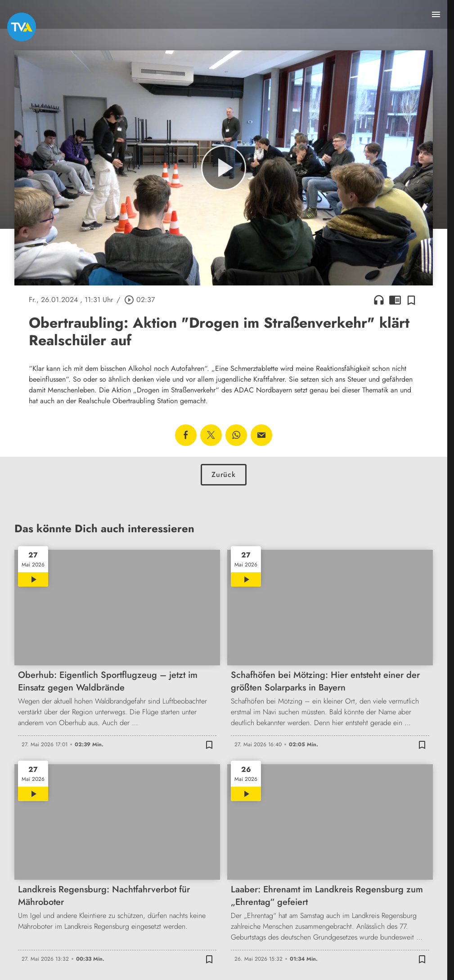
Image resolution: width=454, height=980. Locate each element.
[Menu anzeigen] (436, 14)
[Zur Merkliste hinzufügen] (411, 300)
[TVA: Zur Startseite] (22, 27)
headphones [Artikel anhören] (379, 300)
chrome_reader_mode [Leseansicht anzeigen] (395, 300)
